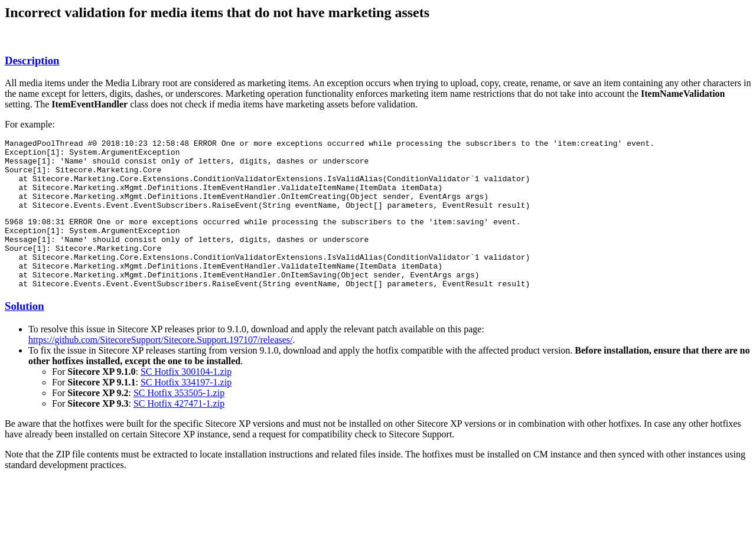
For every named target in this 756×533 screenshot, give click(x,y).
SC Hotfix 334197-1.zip (186, 411)
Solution (25, 334)
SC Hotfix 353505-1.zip (179, 421)
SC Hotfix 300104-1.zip (186, 400)
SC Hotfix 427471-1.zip (179, 432)
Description (32, 61)
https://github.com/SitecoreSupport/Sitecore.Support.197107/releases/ (161, 368)
